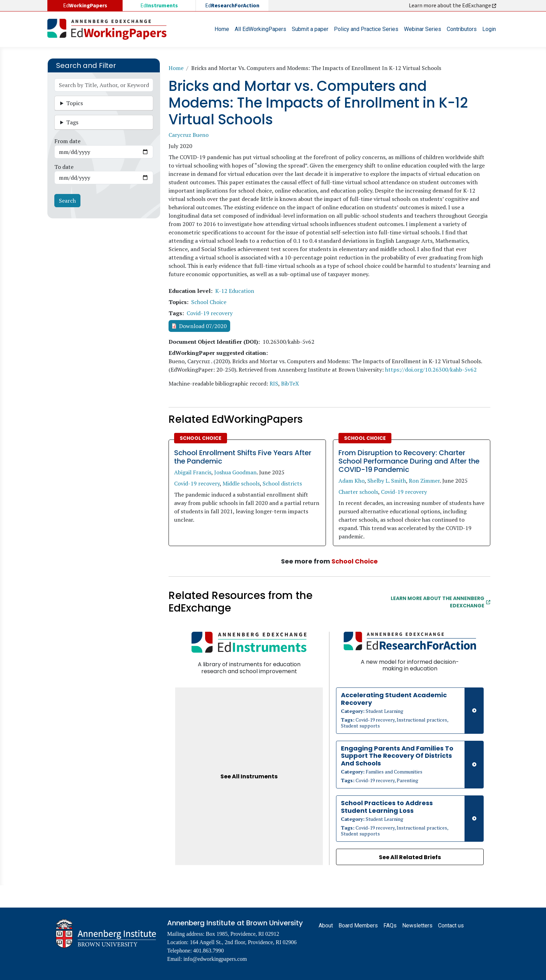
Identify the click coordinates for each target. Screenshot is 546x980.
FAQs (390, 925)
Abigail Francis (193, 472)
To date (64, 167)
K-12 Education (235, 291)
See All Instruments (249, 776)
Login (489, 29)
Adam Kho (352, 481)
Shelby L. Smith (387, 481)
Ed (159, 6)
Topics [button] (75, 103)
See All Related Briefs (410, 857)
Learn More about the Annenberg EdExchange (440, 602)
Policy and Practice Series (366, 29)
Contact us (451, 925)
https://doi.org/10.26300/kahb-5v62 (431, 370)
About (326, 925)
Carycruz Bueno (189, 135)
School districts (282, 483)
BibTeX (290, 383)
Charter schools (358, 492)
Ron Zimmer (424, 481)
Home (222, 29)
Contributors (462, 29)
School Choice (209, 302)
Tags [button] (72, 122)
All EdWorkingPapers (260, 29)
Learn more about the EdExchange (453, 6)
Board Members (358, 925)
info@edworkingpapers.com (215, 959)
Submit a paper (310, 29)
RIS (274, 383)
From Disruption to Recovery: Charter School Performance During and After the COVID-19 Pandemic (409, 461)
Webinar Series (423, 29)
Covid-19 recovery (210, 313)
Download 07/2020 (203, 326)
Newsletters (417, 925)
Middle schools (241, 483)
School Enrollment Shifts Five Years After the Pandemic (243, 457)
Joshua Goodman (235, 472)
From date (67, 141)
